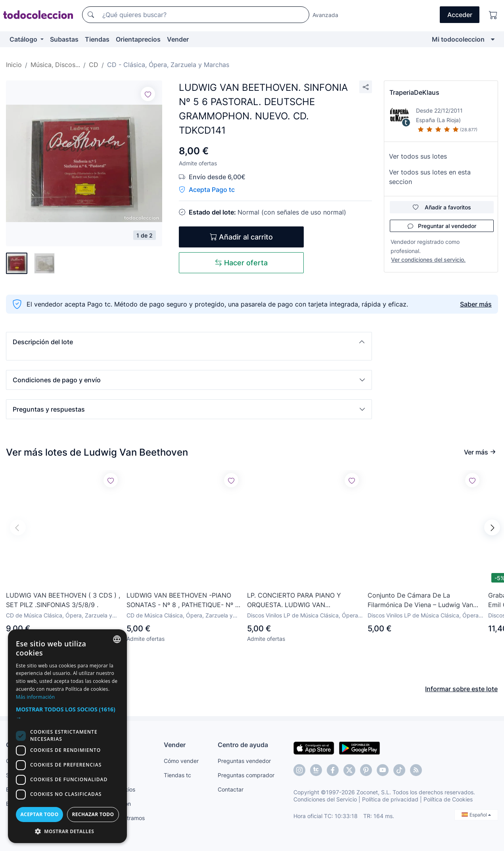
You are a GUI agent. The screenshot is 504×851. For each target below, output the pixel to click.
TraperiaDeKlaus (414, 92)
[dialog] (67, 736)
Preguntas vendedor (244, 761)
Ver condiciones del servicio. (428, 260)
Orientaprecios (138, 39)
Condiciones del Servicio (325, 799)
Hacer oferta (241, 263)
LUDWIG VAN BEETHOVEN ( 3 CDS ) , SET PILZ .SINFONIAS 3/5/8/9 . (63, 600)
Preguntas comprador (246, 775)
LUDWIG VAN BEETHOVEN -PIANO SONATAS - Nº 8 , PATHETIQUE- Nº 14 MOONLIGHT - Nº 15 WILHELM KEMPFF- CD (184, 600)
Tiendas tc (177, 775)
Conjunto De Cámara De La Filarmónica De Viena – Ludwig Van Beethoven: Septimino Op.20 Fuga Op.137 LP (420, 600)
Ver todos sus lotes (418, 156)
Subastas (64, 39)
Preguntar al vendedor (442, 226)
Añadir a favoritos (442, 207)
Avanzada (325, 15)
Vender (178, 39)
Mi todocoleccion (458, 39)
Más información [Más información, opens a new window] (35, 697)
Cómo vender (181, 761)
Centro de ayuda (243, 745)
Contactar (231, 789)
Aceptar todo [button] (39, 814)
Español (476, 815)
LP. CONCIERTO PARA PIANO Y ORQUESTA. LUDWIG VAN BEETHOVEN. (294, 600)
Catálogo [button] (24, 39)
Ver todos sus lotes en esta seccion (430, 177)
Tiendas (97, 39)
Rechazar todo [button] (93, 814)
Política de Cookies (448, 799)
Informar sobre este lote (461, 689)
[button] (189, 342)
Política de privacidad (390, 799)
